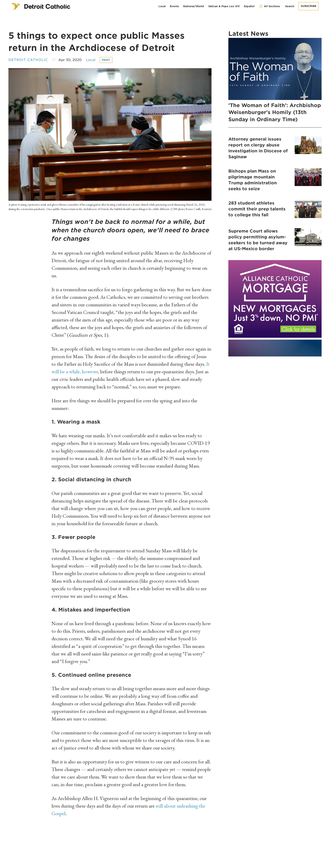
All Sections (269, 6)
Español (249, 6)
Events (174, 6)
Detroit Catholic (28, 60)
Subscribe (309, 6)
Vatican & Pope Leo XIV (224, 6)
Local (162, 6)
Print (106, 60)
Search (290, 6)
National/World (194, 6)
